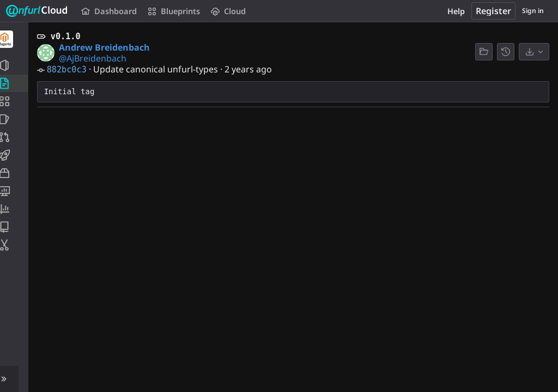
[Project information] (15, 65)
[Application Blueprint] (15, 101)
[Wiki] (15, 227)
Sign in (533, 11)
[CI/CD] (15, 155)
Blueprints (173, 11)
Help (456, 11)
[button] (15, 379)
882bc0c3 (69, 70)
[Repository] (15, 83)
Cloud (227, 11)
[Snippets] (15, 245)
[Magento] (15, 39)
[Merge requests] (15, 137)
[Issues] (15, 119)
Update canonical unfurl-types (158, 69)
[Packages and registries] (15, 173)
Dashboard (108, 11)
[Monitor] (15, 191)
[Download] (534, 52)
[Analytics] (15, 209)
